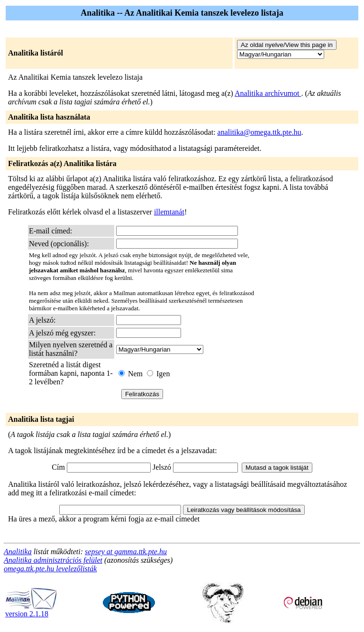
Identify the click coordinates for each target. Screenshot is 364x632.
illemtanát (169, 212)
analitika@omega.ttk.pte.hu (259, 132)
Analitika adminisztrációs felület (53, 560)
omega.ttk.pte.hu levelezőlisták (50, 569)
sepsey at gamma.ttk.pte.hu (126, 552)
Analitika (18, 552)
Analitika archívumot (268, 93)
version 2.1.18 (31, 610)
